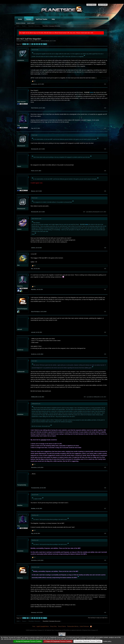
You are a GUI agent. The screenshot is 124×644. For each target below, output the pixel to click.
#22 (105, 108)
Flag (18, 125)
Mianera (47, 41)
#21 (105, 84)
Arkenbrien (20, 414)
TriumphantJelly (22, 485)
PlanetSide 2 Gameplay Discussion (32, 41)
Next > (45, 44)
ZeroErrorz (20, 350)
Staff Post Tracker (42, 19)
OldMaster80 (21, 372)
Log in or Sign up (91, 5)
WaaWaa (20, 505)
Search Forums (21, 23)
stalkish (19, 229)
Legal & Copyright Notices (43, 626)
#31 (105, 312)
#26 (105, 191)
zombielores (21, 60)
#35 (105, 467)
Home (20, 19)
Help (53, 19)
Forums (29, 19)
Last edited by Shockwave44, (96, 212)
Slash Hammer (21, 102)
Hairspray (20, 578)
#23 (105, 128)
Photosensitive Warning (73, 626)
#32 (105, 332)
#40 (105, 612)
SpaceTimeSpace (22, 309)
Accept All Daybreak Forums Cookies (28, 641)
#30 (105, 289)
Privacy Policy (53, 626)
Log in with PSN (103, 5)
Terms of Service (62, 626)
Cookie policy (107, 641)
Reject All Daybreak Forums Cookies (58, 641)
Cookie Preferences (84, 626)
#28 (105, 248)
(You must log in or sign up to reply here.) (98, 618)
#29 (105, 269)
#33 (105, 354)
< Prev (24, 44)
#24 (105, 149)
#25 (105, 171)
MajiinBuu (20, 286)
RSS (91, 626)
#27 (84, 212)
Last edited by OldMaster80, (96, 397)
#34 (85, 397)
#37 (105, 508)
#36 (105, 488)
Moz (18, 265)
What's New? (31, 23)
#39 (105, 560)
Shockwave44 (21, 146)
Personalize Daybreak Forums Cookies (88, 641)
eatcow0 (20, 329)
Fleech (19, 166)
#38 (105, 533)
